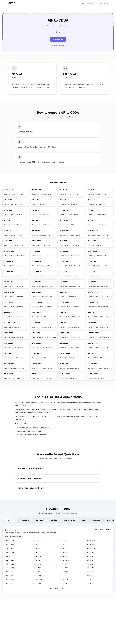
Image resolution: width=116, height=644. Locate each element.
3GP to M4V (37, 560)
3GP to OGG (64, 572)
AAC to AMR (37, 584)
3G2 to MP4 (10, 541)
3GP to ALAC (91, 541)
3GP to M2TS (64, 556)
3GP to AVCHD (11, 549)
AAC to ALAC (10, 584)
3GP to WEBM (37, 580)
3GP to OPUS (91, 572)
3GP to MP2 (37, 564)
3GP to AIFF (64, 541)
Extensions (91, 3)
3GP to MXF (10, 572)
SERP (83, 3)
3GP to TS (63, 576)
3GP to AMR (10, 545)
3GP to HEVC (37, 556)
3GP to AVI (36, 549)
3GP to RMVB (37, 576)
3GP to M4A (91, 556)
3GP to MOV (10, 564)
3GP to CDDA (91, 549)
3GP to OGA (37, 572)
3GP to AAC (37, 541)
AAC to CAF (90, 584)
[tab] (10, 520)
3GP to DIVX (10, 552)
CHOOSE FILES (58, 39)
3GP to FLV (90, 552)
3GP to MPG (64, 568)
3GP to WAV (10, 580)
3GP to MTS (90, 568)
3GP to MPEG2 (38, 568)
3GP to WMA (64, 580)
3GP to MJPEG (65, 560)
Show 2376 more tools (58, 589)
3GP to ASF (37, 545)
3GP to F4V (37, 552)
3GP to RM (9, 576)
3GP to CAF (64, 549)
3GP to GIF (9, 556)
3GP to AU (63, 545)
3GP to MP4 (91, 564)
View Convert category (103, 530)
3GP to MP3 (64, 564)
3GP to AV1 (90, 545)
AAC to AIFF (91, 580)
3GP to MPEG (10, 568)
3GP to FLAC (64, 552)
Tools (100, 3)
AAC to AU (63, 584)
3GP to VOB (91, 576)
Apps (106, 3)
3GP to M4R (10, 560)
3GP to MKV (91, 560)
